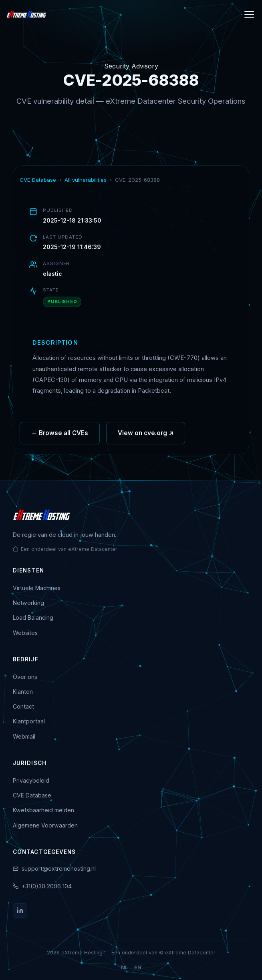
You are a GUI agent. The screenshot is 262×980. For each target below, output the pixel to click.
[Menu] (249, 14)
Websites (25, 633)
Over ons (25, 677)
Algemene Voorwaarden (45, 825)
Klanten (23, 692)
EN (138, 967)
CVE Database (38, 180)
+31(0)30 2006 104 (47, 886)
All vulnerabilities (86, 180)
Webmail (24, 736)
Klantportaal (29, 721)
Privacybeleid (31, 780)
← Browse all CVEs (60, 439)
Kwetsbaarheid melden (43, 810)
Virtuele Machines (37, 588)
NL (124, 967)
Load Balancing (33, 618)
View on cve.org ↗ (146, 439)
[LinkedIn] (20, 910)
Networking (28, 603)
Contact (23, 706)
